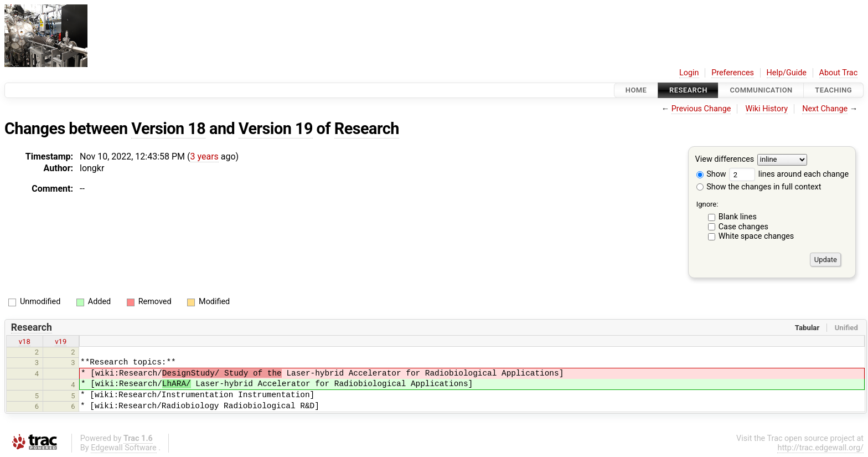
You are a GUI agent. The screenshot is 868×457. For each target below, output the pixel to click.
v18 (25, 342)
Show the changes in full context (759, 187)
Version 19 (276, 129)
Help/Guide (787, 73)
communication (761, 90)
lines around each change (789, 174)
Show (711, 174)
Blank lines (738, 217)
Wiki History (767, 109)
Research (688, 90)
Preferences (733, 73)
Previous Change (701, 109)
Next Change (825, 109)
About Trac (839, 73)
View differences (725, 160)
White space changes (756, 236)
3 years (205, 156)
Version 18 (168, 129)
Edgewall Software (124, 448)
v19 (61, 342)
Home (636, 90)
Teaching (833, 90)
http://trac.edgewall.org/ (820, 448)
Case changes (743, 227)
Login (689, 73)
